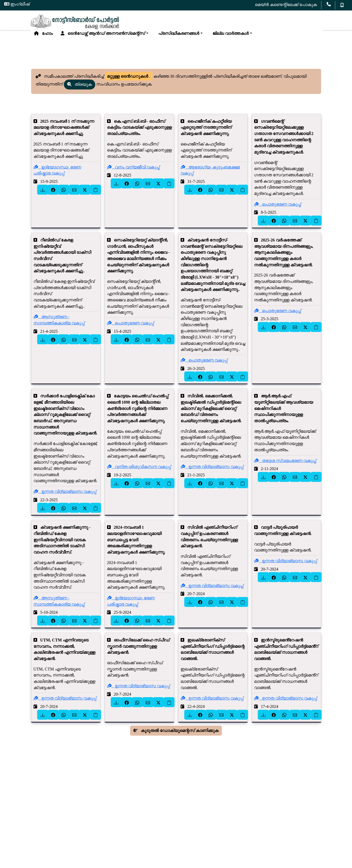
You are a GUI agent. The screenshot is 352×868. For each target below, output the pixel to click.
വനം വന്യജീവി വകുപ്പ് (133, 172)
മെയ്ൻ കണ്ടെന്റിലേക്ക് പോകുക (286, 5)
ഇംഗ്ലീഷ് (17, 4)
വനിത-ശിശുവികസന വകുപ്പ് (139, 472)
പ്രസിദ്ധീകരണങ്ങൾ (178, 36)
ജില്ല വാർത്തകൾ (230, 36)
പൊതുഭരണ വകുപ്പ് (278, 209)
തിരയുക (80, 90)
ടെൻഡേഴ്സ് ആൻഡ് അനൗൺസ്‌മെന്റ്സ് (103, 36)
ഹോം (43, 36)
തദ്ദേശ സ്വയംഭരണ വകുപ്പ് (285, 466)
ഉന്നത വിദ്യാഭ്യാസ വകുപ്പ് (65, 497)
